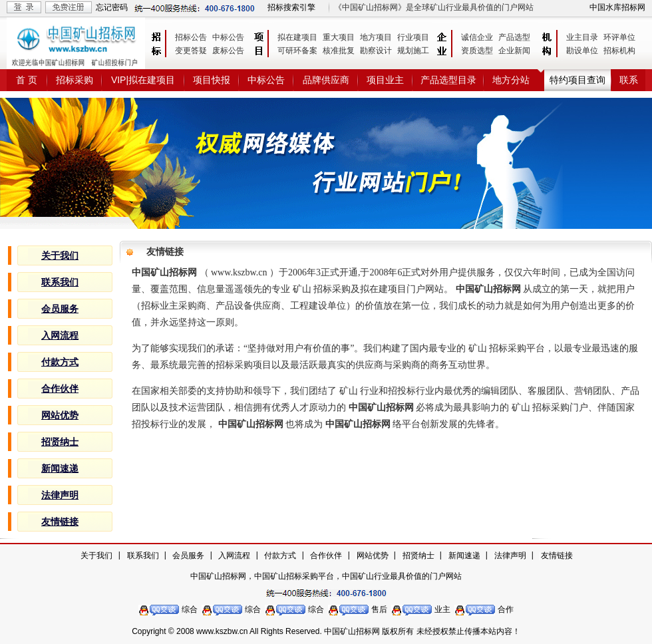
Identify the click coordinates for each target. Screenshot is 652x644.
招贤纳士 (418, 556)
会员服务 (188, 556)
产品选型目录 (448, 80)
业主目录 (582, 37)
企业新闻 (514, 51)
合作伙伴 (326, 556)
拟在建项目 (297, 37)
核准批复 (339, 51)
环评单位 (619, 37)
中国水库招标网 (617, 7)
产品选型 (514, 37)
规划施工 (413, 51)
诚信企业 (477, 37)
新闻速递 (464, 556)
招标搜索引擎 (291, 7)
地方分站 (511, 80)
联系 (629, 80)
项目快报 (212, 80)
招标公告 (191, 37)
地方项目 (376, 37)
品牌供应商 (326, 80)
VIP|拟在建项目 (143, 80)
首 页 (27, 80)
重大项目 (339, 37)
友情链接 (557, 556)
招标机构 (619, 51)
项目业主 (385, 80)
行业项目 (413, 37)
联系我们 (143, 556)
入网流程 (234, 556)
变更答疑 (191, 51)
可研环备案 (297, 51)
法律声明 (510, 556)
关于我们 (96, 556)
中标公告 (228, 37)
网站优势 (373, 556)
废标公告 (228, 51)
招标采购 (75, 80)
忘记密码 (112, 7)
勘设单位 (582, 51)
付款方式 (280, 556)
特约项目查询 (577, 80)
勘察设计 (376, 51)
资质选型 (477, 51)
